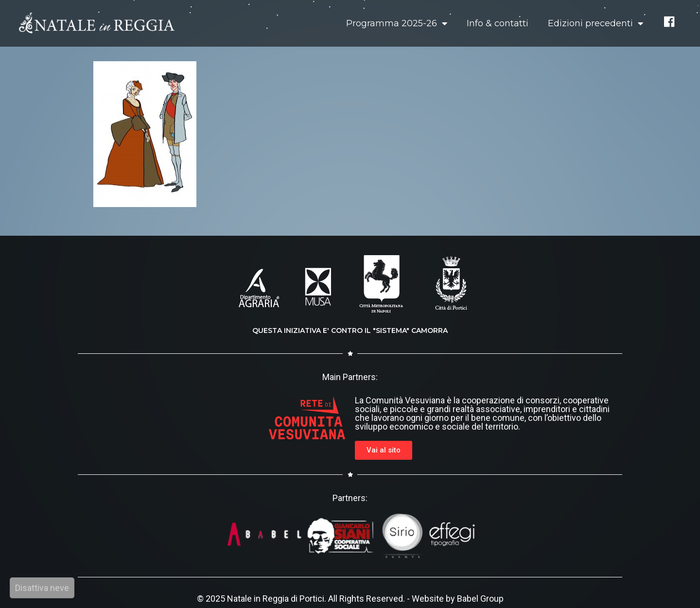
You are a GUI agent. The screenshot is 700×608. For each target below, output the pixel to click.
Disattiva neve (42, 588)
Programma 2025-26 (397, 23)
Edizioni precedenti (595, 23)
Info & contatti (498, 23)
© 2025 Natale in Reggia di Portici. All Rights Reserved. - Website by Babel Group (350, 599)
